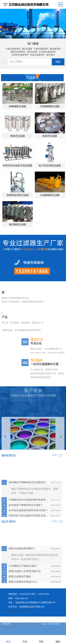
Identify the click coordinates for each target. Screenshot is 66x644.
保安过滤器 (32, 51)
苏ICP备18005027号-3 (18, 611)
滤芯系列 (50, 54)
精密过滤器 (25, 632)
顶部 (58, 639)
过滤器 (16, 632)
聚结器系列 (55, 48)
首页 (8, 639)
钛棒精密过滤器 (22, 106)
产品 (25, 639)
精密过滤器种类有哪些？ (22, 572)
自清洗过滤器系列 (20, 54)
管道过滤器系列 (37, 54)
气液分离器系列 (41, 48)
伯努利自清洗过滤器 (22, 195)
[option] (33, 24)
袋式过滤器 (27, 48)
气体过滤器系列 (13, 48)
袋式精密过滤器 (22, 224)
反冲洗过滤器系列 (47, 51)
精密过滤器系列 (18, 51)
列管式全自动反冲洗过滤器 (22, 166)
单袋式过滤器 (22, 136)
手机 (41, 639)
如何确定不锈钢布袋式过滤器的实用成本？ (29, 506)
